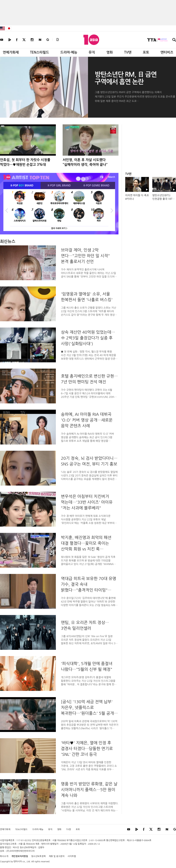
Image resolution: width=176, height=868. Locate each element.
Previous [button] (7, 210)
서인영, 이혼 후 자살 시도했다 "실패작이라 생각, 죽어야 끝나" (85, 162)
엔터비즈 (167, 52)
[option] (59, 210)
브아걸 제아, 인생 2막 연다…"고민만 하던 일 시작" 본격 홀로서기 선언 (85, 256)
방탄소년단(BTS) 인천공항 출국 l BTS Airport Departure (163, 199)
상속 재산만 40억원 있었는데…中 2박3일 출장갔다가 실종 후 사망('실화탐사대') (88, 338)
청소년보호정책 (38, 856)
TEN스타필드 (39, 52)
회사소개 (4, 856)
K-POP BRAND (22, 185)
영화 (110, 52)
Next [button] (112, 210)
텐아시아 (18, 861)
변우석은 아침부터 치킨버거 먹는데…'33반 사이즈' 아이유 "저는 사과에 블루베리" (87, 502)
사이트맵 (72, 856)
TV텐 (128, 52)
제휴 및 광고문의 (57, 856)
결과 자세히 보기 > (59, 228)
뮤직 (92, 52)
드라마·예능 (69, 52)
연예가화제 (11, 52)
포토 (146, 52)
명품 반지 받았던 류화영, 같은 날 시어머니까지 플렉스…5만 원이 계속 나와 (89, 790)
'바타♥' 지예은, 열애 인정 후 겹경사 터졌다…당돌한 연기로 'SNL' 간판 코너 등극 (87, 749)
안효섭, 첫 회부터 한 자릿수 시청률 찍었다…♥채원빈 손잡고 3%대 (25, 162)
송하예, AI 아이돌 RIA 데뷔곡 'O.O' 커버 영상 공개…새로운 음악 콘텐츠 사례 (87, 420)
